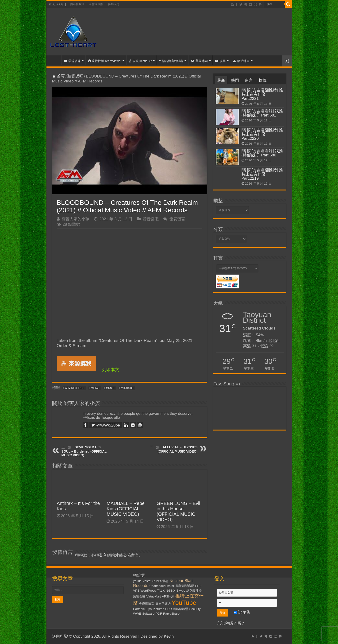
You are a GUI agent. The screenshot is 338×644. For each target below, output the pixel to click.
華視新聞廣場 (185, 586)
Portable (139, 609)
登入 (103, 555)
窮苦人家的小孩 (75, 219)
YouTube (127, 388)
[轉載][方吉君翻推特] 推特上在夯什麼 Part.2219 (262, 174)
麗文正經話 (163, 604)
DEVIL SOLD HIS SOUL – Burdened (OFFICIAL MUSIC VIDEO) (84, 451)
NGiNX (171, 591)
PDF (159, 614)
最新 (221, 80)
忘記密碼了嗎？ (231, 623)
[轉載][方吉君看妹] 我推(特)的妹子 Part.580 (262, 153)
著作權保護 (96, 4)
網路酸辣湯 (194, 591)
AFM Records (75, 388)
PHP (198, 586)
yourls (137, 581)
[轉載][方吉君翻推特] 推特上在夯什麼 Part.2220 (262, 134)
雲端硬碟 (72, 61)
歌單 (220, 61)
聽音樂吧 (75, 76)
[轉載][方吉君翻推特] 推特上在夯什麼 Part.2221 (262, 94)
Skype (181, 591)
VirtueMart (154, 596)
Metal (95, 388)
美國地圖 (199, 61)
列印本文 (111, 370)
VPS (136, 591)
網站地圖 (241, 61)
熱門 (235, 80)
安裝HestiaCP (140, 61)
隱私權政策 (77, 4)
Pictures (158, 609)
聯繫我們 (113, 4)
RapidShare (171, 614)
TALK (161, 591)
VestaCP (149, 581)
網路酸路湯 (181, 609)
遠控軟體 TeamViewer (105, 61)
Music (110, 388)
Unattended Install (162, 586)
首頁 (55, 60)
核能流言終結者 (171, 61)
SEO (169, 609)
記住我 (242, 612)
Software (148, 614)
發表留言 (177, 219)
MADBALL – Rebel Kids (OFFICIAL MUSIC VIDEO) (126, 509)
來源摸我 (76, 363)
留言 (249, 80)
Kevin (169, 636)
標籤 (263, 80)
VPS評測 (168, 596)
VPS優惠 (162, 581)
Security (195, 609)
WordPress (148, 591)
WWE (137, 614)
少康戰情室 (147, 604)
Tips (149, 609)
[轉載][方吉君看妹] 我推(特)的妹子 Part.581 (262, 113)
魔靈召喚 (139, 596)
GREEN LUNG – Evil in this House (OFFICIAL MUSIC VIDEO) (178, 511)
